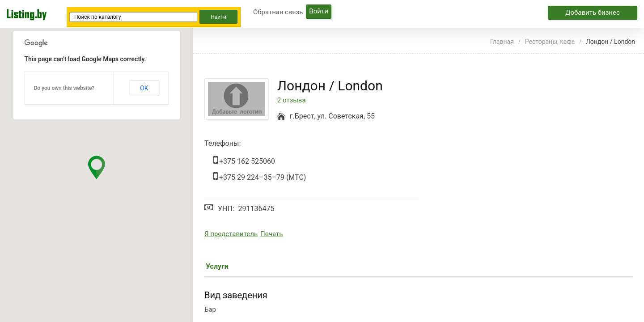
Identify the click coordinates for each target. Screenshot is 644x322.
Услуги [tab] (217, 266)
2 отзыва (292, 100)
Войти (318, 11)
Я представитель (231, 234)
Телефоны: (222, 143)
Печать (271, 234)
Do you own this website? (64, 88)
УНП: (226, 209)
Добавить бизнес (593, 13)
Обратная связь (278, 12)
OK (144, 88)
